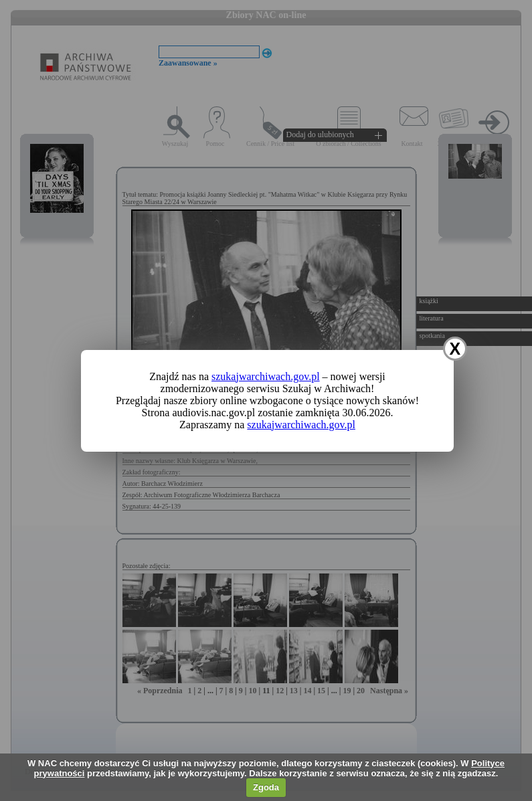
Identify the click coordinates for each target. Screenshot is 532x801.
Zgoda (266, 787)
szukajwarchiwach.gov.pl (266, 376)
